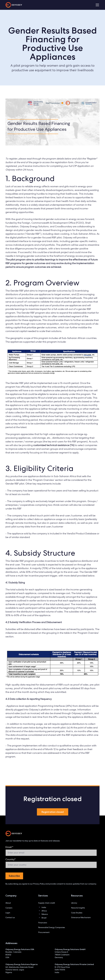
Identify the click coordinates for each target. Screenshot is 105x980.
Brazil (44, 918)
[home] (14, 5)
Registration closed (53, 812)
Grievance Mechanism (81, 917)
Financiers (43, 923)
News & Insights (78, 908)
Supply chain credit (47, 903)
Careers (9, 908)
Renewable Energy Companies (52, 927)
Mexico (45, 914)
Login (8, 913)
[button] (97, 5)
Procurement (44, 932)
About (8, 903)
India (44, 907)
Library (74, 903)
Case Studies (77, 913)
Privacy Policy (39, 884)
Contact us (10, 917)
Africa (44, 911)
